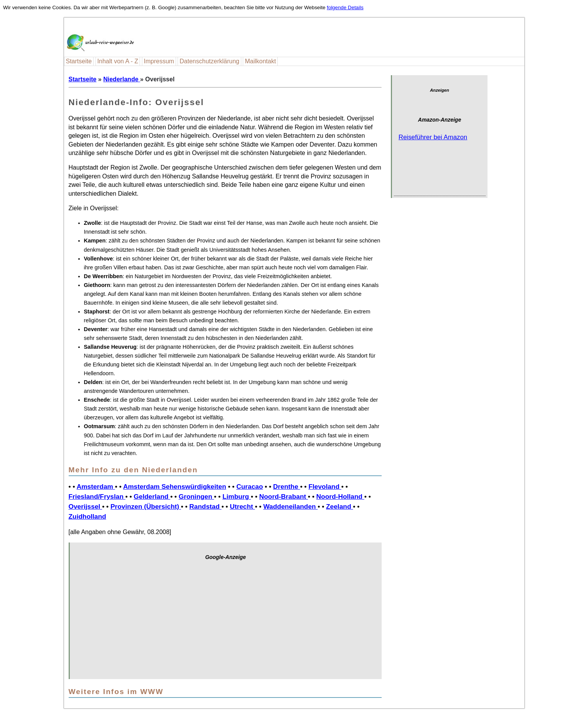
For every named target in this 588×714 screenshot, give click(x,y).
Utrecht (242, 506)
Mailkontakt (260, 61)
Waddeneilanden (290, 506)
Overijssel (86, 506)
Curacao (250, 486)
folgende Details (345, 7)
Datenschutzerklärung (209, 61)
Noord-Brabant (284, 496)
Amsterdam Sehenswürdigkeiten (175, 486)
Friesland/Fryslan (97, 496)
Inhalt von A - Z (118, 61)
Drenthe (287, 486)
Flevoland (325, 486)
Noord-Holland (340, 496)
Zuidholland (87, 516)
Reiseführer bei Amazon (433, 137)
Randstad (206, 506)
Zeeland (339, 506)
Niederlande (122, 79)
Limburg (237, 496)
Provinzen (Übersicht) (146, 506)
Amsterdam (96, 486)
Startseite (79, 61)
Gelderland (152, 496)
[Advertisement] (226, 623)
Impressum (159, 61)
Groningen (196, 496)
